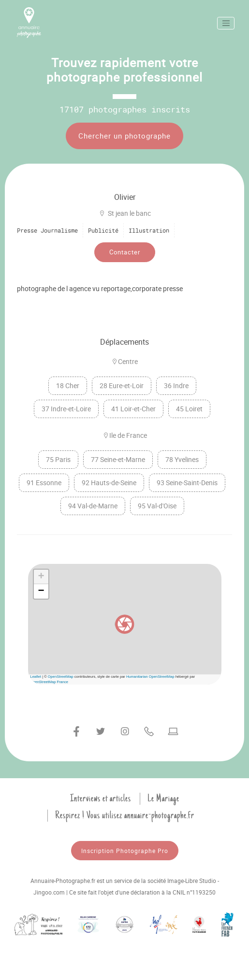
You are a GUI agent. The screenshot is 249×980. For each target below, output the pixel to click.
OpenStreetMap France (49, 682)
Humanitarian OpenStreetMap (150, 677)
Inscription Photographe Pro (125, 851)
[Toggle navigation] (226, 23)
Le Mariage (163, 798)
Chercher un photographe (124, 136)
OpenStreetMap (61, 677)
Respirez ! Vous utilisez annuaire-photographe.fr (125, 815)
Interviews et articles (101, 798)
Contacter (125, 252)
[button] (125, 624)
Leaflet (36, 677)
